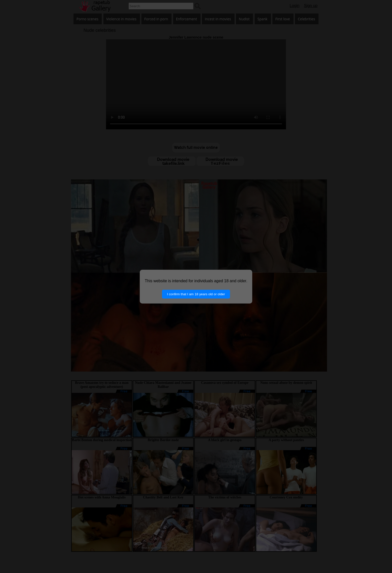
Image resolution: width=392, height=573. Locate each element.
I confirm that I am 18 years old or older (196, 294)
